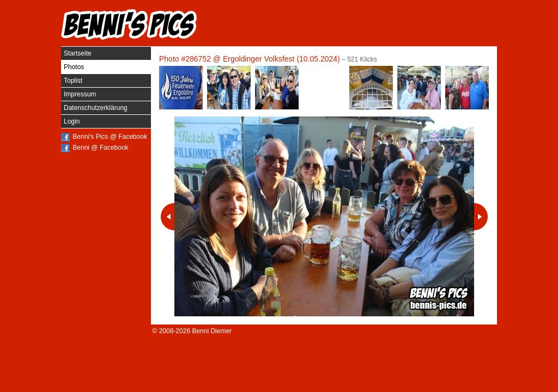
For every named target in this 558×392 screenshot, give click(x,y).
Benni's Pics (129, 24)
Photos (74, 67)
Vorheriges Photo (168, 217)
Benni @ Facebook (100, 148)
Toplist (73, 81)
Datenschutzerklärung (96, 108)
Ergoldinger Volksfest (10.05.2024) (281, 59)
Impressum (80, 94)
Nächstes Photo (481, 217)
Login (72, 121)
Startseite (78, 53)
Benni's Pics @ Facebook (110, 137)
